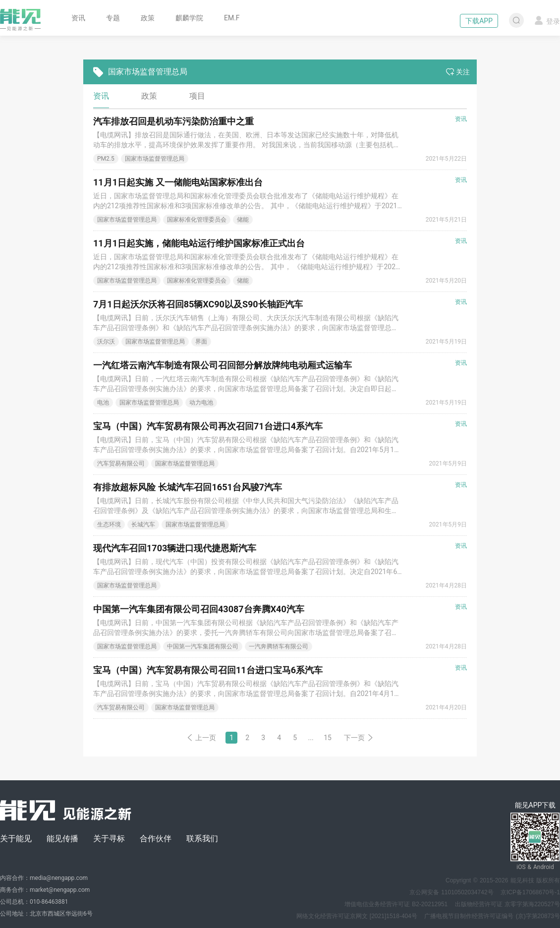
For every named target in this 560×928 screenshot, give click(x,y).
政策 (148, 18)
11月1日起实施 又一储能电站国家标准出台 (178, 182)
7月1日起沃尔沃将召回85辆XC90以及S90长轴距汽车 (198, 304)
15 (328, 738)
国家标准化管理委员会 (197, 220)
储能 (243, 220)
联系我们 (202, 839)
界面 (201, 342)
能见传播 (62, 839)
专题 (113, 18)
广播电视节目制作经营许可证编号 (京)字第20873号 (492, 916)
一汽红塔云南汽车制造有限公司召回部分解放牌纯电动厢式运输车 (223, 365)
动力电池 (201, 403)
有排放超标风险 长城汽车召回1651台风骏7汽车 (188, 487)
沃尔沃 (106, 342)
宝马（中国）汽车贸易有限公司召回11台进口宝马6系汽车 (208, 670)
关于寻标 (109, 839)
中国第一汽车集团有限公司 (203, 646)
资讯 (78, 18)
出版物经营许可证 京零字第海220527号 (507, 904)
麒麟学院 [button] (189, 18)
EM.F (232, 18)
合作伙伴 (156, 839)
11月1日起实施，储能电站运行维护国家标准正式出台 (199, 243)
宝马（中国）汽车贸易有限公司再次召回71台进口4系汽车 (208, 426)
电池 (103, 403)
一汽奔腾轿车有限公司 (279, 646)
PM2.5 (106, 159)
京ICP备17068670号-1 (530, 892)
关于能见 (16, 839)
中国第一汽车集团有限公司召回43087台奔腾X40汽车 (199, 609)
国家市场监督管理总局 (155, 159)
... (311, 738)
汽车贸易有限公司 (121, 464)
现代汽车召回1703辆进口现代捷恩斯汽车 (175, 548)
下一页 (359, 738)
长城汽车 (143, 524)
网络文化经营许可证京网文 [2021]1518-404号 (357, 916)
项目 (197, 96)
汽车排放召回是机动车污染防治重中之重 (173, 121)
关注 (458, 72)
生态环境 (109, 524)
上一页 (201, 738)
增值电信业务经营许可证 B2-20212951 (396, 904)
